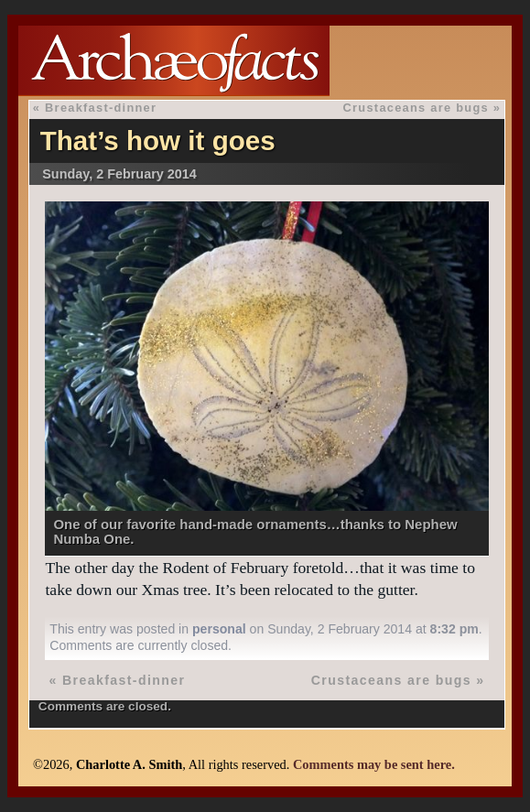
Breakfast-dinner (101, 108)
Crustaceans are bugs (416, 108)
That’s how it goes (158, 141)
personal (219, 629)
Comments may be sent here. (374, 764)
